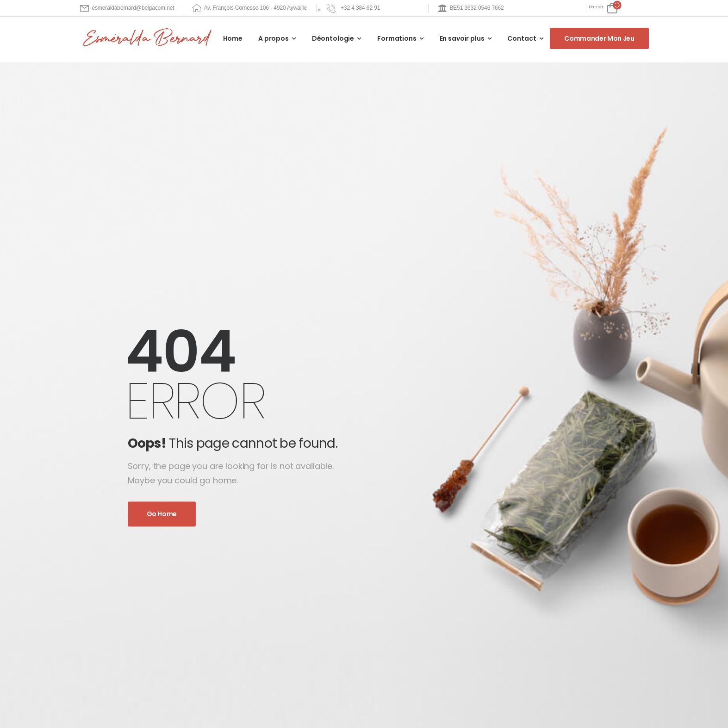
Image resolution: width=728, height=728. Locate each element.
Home (233, 38)
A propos (274, 38)
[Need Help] (364, 8)
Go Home (162, 514)
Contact (522, 38)
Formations (397, 38)
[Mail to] (127, 8)
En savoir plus (462, 38)
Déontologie (333, 38)
